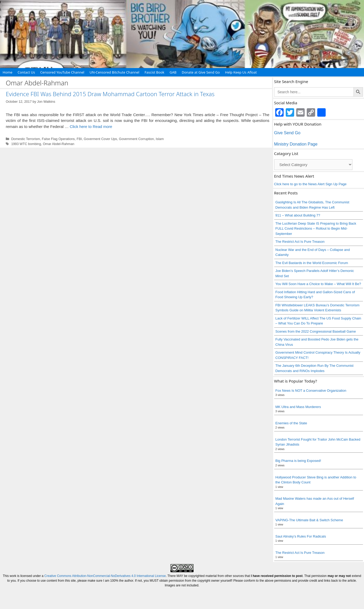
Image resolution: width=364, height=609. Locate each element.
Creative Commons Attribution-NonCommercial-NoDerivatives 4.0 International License (105, 576)
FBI (79, 139)
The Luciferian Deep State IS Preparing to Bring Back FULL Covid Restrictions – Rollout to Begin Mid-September (316, 229)
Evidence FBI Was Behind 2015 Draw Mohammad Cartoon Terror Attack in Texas (110, 94)
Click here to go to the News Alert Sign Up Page (310, 184)
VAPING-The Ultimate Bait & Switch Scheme (309, 520)
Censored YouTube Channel (62, 72)
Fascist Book (154, 72)
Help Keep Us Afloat (241, 72)
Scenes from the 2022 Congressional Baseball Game (316, 331)
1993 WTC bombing (26, 144)
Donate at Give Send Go (201, 72)
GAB (173, 72)
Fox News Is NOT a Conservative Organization (311, 391)
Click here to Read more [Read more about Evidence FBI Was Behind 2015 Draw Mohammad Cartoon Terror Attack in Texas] (91, 127)
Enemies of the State (291, 423)
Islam (160, 139)
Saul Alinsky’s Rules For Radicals (301, 536)
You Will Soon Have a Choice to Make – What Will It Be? (318, 284)
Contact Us (26, 72)
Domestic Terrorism (26, 139)
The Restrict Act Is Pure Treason (300, 242)
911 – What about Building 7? (298, 215)
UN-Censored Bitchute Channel (115, 72)
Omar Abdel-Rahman (59, 144)
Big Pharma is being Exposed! (298, 461)
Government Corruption (136, 139)
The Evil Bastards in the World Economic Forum (312, 263)
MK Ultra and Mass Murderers (298, 407)
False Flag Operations (58, 139)
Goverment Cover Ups (100, 139)
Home (7, 72)
